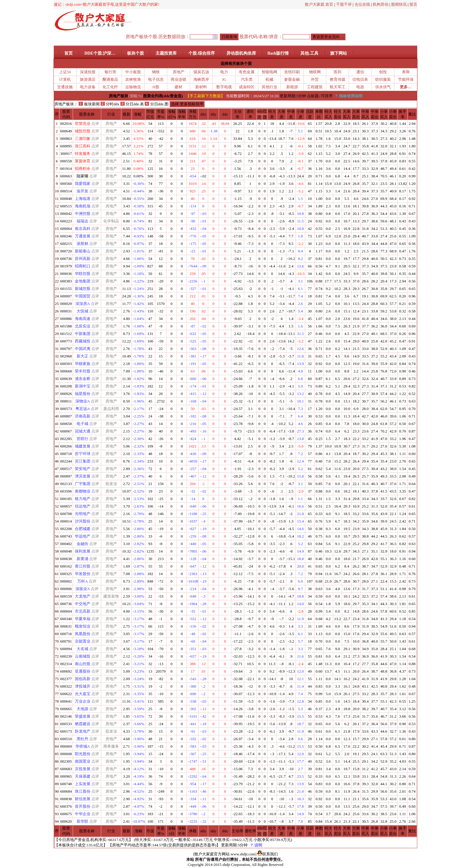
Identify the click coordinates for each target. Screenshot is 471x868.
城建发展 (83, 446)
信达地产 (83, 506)
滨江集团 (83, 461)
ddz (225, 114)
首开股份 (83, 806)
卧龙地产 (83, 731)
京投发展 (83, 769)
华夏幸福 (83, 619)
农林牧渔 (133, 79)
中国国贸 (83, 296)
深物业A (83, 401)
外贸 (315, 79)
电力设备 (88, 87)
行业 (111, 114)
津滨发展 (83, 476)
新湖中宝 (83, 386)
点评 (95, 124)
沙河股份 (83, 521)
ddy (214, 114)
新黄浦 (82, 559)
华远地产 (83, 536)
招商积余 (83, 169)
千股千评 (344, 4)
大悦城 (82, 311)
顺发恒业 (83, 626)
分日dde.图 (156, 104)
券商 (406, 72)
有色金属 (247, 72)
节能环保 (406, 79)
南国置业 (83, 761)
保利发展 (83, 551)
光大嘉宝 (83, 694)
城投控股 (83, 131)
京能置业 (83, 641)
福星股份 (83, 394)
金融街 (82, 544)
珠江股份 (83, 791)
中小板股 (133, 72)
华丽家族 (83, 364)
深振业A (83, 589)
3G (224, 79)
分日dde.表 (132, 104)
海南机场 (83, 206)
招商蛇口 (83, 266)
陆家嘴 (82, 176)
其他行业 (269, 87)
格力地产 (83, 499)
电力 (224, 72)
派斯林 (82, 244)
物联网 (315, 72)
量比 (412, 114)
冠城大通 (83, 431)
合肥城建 (83, 529)
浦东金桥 (83, 379)
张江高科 (83, 146)
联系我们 (268, 854)
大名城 (82, 649)
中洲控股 (83, 214)
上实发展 (83, 784)
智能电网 (269, 72)
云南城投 (83, 656)
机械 (269, 79)
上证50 (65, 72)
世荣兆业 (83, 124)
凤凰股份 (83, 634)
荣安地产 (83, 469)
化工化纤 (110, 87)
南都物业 (83, 491)
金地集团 (83, 281)
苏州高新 (83, 259)
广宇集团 (83, 484)
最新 (126, 114)
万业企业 (83, 701)
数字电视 (224, 87)
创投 (383, 72)
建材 (178, 87)
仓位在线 (362, 4)
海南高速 (83, 319)
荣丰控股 (83, 371)
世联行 (82, 439)
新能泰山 (83, 251)
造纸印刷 (292, 72)
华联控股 (83, 274)
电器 (360, 87)
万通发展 (83, 236)
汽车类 (247, 79)
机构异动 (381, 4)
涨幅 (138, 114)
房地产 (179, 72)
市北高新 (83, 611)
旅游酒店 (88, 79)
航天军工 (338, 87)
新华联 (82, 821)
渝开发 (82, 191)
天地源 (82, 709)
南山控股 (83, 664)
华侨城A (83, 746)
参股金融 (292, 79)
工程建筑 (315, 87)
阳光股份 (83, 754)
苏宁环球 (83, 454)
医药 (338, 72)
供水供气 (383, 87)
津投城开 (83, 686)
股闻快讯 (399, 4)
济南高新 (83, 416)
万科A (82, 581)
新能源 (292, 87)
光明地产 (83, 514)
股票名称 (87, 114)
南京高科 (83, 229)
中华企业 (83, 814)
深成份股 (88, 72)
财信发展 (83, 799)
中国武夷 (83, 349)
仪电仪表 (360, 79)
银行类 (110, 72)
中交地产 (83, 604)
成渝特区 (247, 87)
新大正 (82, 356)
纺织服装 (383, 79)
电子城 (82, 424)
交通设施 (65, 87)
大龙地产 (83, 596)
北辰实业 (83, 326)
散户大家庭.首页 (319, 4)
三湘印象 (83, 139)
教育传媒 (338, 79)
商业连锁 (178, 79)
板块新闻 (89, 104)
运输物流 (133, 87)
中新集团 (83, 334)
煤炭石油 (201, 72)
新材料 (201, 87)
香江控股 (83, 566)
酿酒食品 (110, 79)
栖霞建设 (83, 724)
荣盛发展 (83, 716)
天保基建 (83, 776)
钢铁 (156, 72)
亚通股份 (83, 671)
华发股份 (83, 574)
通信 (360, 72)
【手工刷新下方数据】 (205, 96)
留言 (413, 4)
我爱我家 (83, 184)
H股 (156, 87)
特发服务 (83, 154)
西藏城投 (83, 341)
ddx (203, 114)
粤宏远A (83, 409)
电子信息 (156, 79)
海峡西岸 (201, 79)
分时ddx (110, 104)
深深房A (83, 304)
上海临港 (83, 199)
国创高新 (83, 679)
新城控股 (83, 289)
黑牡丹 (82, 739)
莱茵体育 (83, 161)
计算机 (65, 79)
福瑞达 (82, 221)
